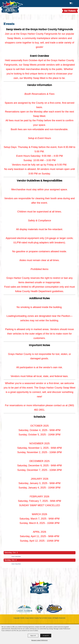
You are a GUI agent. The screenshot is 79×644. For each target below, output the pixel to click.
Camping (17, 574)
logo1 (25, 609)
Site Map (51, 574)
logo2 (39, 609)
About (6, 574)
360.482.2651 (39, 603)
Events (11, 574)
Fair (22, 574)
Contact (45, 574)
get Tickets (70, 11)
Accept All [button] (46, 635)
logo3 (54, 609)
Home (2, 574)
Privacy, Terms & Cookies (62, 574)
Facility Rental (38, 574)
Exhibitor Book (28, 574)
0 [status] (72, 3)
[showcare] (41, 587)
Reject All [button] (33, 635)
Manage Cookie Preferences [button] (39, 640)
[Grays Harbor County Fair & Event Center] (12, 7)
